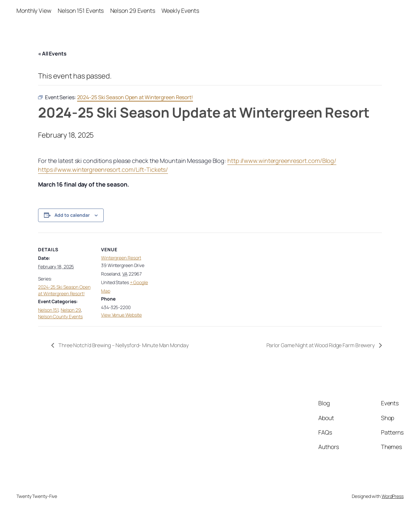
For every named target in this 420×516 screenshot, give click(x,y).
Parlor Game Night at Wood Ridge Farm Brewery (321, 345)
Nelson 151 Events (81, 11)
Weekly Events (180, 11)
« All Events (52, 54)
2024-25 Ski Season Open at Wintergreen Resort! (64, 290)
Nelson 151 (48, 310)
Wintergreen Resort (121, 258)
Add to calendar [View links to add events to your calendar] (72, 215)
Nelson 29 (71, 310)
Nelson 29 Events (133, 11)
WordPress (393, 496)
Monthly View (34, 11)
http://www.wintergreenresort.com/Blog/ (282, 161)
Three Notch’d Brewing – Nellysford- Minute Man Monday (123, 345)
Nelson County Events (60, 316)
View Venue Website (121, 315)
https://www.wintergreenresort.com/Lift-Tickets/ (103, 169)
